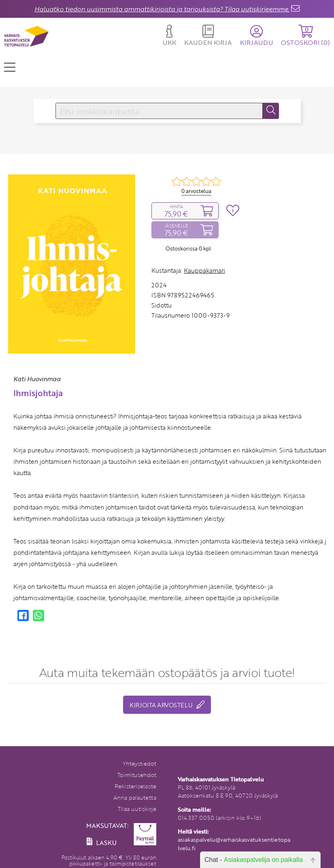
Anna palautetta (135, 797)
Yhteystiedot (139, 763)
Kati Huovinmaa (37, 379)
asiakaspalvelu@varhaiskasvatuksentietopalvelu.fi (234, 844)
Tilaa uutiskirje (137, 809)
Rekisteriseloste (135, 786)
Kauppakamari (204, 270)
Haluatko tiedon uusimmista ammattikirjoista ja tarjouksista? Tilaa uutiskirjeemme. (162, 9)
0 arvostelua (196, 191)
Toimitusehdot (137, 775)
